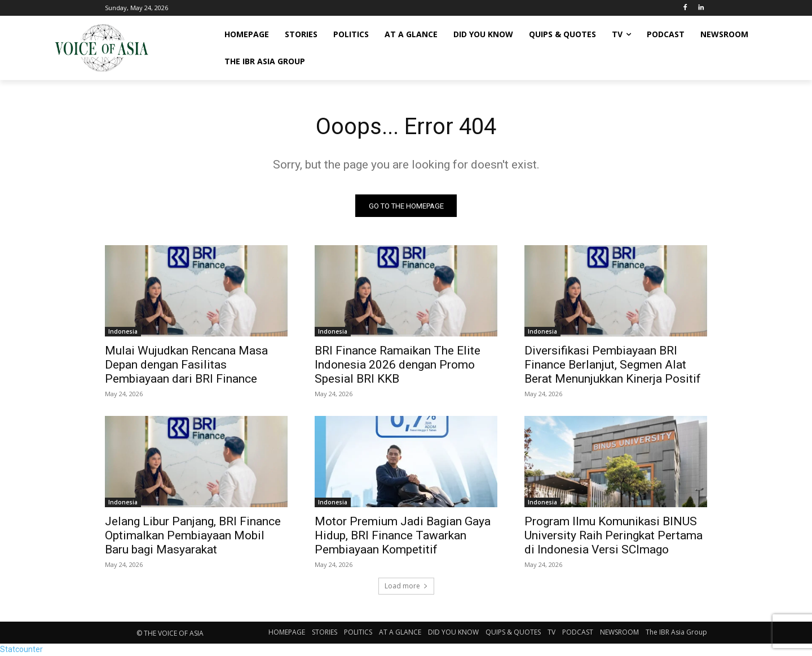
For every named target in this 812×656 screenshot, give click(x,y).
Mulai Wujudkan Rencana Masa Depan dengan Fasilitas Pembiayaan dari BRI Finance (186, 365)
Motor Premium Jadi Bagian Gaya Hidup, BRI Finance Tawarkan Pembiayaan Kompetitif (403, 536)
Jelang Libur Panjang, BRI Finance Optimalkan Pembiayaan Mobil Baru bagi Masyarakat (193, 536)
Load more (406, 586)
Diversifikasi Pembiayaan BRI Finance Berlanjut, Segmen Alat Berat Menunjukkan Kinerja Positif (613, 365)
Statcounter (21, 650)
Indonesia (123, 332)
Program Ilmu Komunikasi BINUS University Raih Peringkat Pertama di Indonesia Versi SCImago (614, 536)
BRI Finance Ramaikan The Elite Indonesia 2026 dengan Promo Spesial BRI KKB (398, 365)
